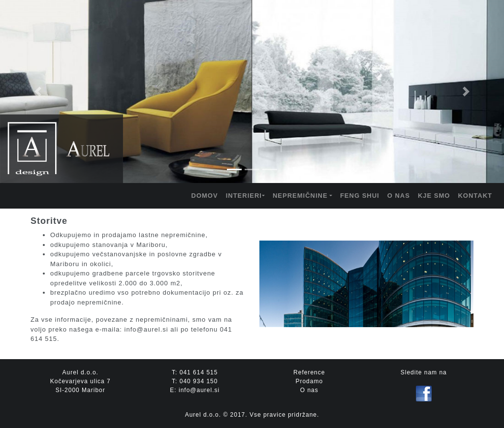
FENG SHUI (360, 196)
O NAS (399, 196)
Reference (309, 372)
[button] (38, 92)
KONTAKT (475, 196)
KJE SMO (434, 196)
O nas (309, 390)
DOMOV (205, 196)
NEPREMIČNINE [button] (300, 196)
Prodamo (309, 381)
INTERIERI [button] (244, 196)
